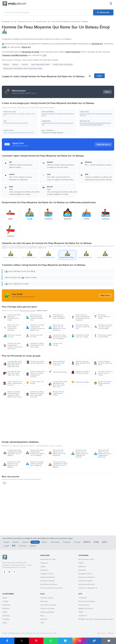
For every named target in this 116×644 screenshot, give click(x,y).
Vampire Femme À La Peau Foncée (81, 372)
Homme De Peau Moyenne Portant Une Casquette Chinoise (35, 394)
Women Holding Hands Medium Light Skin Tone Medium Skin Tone (12, 394)
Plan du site (101, 633)
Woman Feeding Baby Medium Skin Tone (81, 363)
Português (67, 542)
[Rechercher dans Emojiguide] (48, 12)
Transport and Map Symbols (52, 133)
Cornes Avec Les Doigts (35, 382)
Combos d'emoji (47, 598)
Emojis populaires (47, 612)
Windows (6, 608)
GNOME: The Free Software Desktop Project (96, 619)
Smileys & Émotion (48, 577)
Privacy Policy (84, 605)
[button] (20, 114)
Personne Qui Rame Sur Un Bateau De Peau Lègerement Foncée (80, 454)
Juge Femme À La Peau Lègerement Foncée (12, 383)
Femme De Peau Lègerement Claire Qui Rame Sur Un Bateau (58, 464)
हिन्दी (14, 546)
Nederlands (55, 542)
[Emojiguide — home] (14, 4)
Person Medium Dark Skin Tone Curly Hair (57, 363)
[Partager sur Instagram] (80, 641)
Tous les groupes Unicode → (51, 588)
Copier (99, 76)
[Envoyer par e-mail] (109, 641)
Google (5, 601)
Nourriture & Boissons (49, 584)
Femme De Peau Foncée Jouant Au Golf (81, 327)
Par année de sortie (48, 605)
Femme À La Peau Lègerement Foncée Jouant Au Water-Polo (35, 328)
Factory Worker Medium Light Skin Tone (103, 363)
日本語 (96, 542)
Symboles (44, 570)
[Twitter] (9, 572)
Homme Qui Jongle (55, 344)
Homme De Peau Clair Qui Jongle (80, 336)
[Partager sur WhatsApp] (51, 641)
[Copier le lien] (94, 641)
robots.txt (110, 633)
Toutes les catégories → (88, 588)
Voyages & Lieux (47, 574)
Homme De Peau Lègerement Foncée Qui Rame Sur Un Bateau (35, 453)
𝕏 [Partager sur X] (22, 641)
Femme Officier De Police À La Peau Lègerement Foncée (35, 374)
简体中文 (87, 542)
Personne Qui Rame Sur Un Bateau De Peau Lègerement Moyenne (103, 454)
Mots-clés (44, 601)
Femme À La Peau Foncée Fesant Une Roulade (103, 327)
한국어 (105, 542)
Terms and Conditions (87, 601)
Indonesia (22, 546)
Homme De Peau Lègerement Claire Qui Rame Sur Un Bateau (13, 453)
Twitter (5, 612)
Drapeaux (44, 563)
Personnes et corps (25, 22)
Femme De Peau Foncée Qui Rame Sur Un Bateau (58, 337)
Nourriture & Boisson (87, 584)
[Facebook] (4, 572)
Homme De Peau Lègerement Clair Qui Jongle (35, 345)
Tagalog (32, 546)
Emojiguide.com (8, 22)
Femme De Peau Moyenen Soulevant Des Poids (12, 317)
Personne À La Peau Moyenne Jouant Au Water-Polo (35, 317)
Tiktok (5, 623)
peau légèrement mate (40, 64)
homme (25, 64)
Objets (43, 566)
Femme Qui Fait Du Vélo (34, 336)
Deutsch (25, 542)
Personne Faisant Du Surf (12, 336)
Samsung (6, 616)
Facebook (6, 605)
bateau (15, 64)
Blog (42, 616)
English (7, 542)
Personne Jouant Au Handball (103, 336)
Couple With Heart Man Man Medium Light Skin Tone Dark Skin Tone (13, 364)
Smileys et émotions (86, 577)
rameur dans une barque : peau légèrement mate (23, 68)
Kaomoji (44, 619)
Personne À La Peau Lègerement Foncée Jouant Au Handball (81, 317)
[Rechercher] (103, 12)
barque (6, 64)
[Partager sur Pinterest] (36, 641)
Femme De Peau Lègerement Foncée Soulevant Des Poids (13, 346)
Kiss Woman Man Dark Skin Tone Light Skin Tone (12, 373)
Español (16, 542)
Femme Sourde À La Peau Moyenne (35, 362)
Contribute (83, 598)
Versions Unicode (47, 608)
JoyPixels (6, 619)
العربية (6, 546)
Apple (5, 598)
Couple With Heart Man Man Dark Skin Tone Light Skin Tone (58, 384)
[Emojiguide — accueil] (5, 557)
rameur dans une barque (63, 64)
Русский (77, 542)
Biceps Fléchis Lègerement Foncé (56, 393)
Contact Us (83, 616)
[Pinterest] (14, 572)
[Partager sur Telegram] (65, 641)
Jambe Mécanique (58, 372)
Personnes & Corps (48, 559)
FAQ (42, 623)
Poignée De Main (80, 382)
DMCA (81, 612)
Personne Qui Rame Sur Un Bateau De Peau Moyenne (57, 328)
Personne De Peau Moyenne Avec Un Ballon (57, 317)
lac (4, 483)
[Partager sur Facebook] (7, 641)
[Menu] (111, 4)
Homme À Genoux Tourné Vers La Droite (103, 373)
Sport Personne (41, 22)
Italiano (44, 542)
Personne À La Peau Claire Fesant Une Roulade (11, 328)
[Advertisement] (58, 420)
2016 (44, 55)
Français (35, 542)
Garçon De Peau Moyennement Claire (103, 383)
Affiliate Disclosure (86, 608)
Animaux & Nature (47, 581)
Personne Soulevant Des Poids (102, 317)
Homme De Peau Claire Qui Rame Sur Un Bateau (35, 464)
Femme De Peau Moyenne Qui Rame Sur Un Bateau (12, 464)
